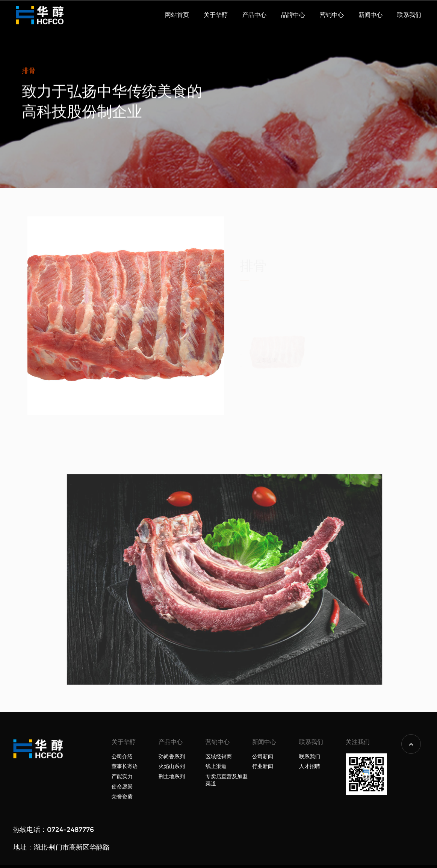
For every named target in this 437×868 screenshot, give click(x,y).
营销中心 (332, 15)
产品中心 (254, 15)
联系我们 (409, 15)
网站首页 (177, 15)
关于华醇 (216, 15)
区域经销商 (219, 757)
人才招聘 (310, 766)
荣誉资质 (122, 797)
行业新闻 (263, 766)
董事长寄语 (125, 766)
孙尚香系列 (172, 757)
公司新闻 (263, 757)
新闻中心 (370, 15)
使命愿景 (122, 787)
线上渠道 (216, 766)
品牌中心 (293, 15)
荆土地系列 (172, 777)
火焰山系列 (172, 766)
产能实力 (122, 777)
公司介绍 (122, 757)
